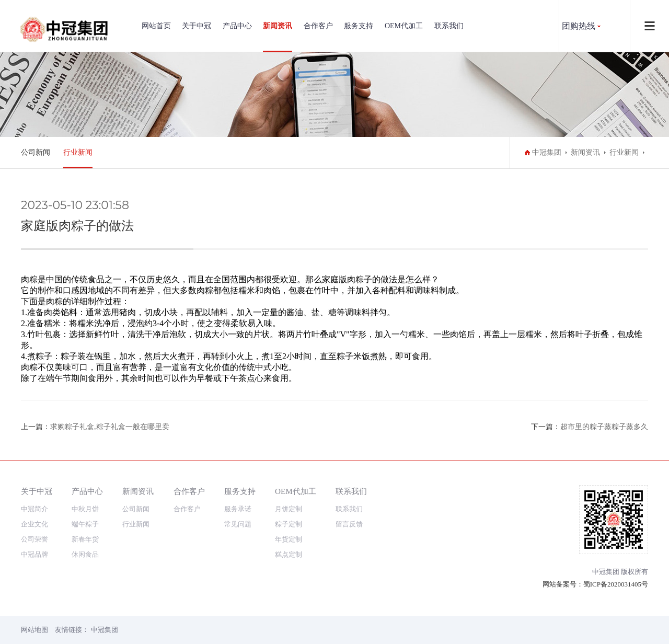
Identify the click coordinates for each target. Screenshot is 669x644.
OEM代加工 (404, 26)
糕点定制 (289, 554)
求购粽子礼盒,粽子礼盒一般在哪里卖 (110, 427)
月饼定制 (289, 509)
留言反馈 (349, 524)
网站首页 (156, 26)
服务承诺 (238, 509)
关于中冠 (197, 26)
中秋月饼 (85, 509)
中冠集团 (547, 152)
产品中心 (237, 26)
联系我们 (449, 26)
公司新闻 (36, 152)
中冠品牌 (34, 554)
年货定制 (289, 539)
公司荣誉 (34, 539)
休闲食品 (85, 554)
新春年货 (85, 539)
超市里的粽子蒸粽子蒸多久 (604, 427)
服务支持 (359, 26)
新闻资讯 (278, 26)
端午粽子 (85, 524)
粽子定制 (289, 524)
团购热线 (579, 26)
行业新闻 (78, 152)
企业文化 (34, 524)
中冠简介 (34, 509)
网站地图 (34, 630)
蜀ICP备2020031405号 (616, 584)
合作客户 (318, 26)
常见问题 (238, 524)
